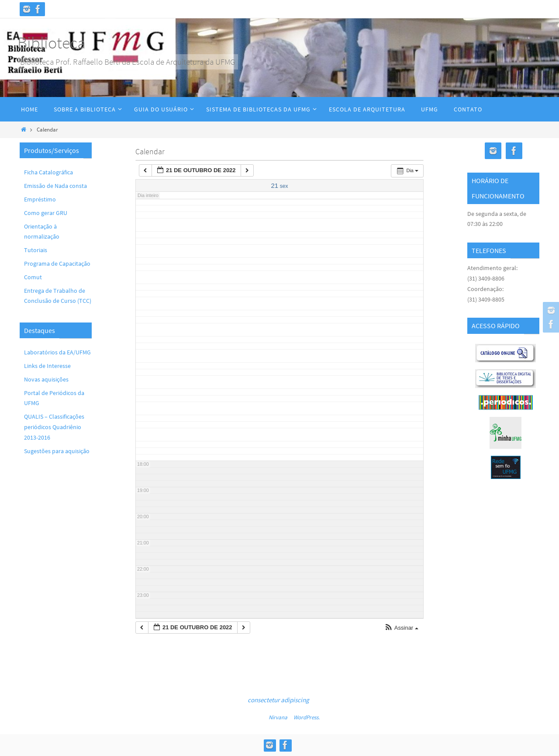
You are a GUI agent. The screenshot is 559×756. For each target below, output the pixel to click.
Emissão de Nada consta (55, 186)
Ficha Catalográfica (48, 172)
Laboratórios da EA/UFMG (57, 352)
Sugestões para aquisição (57, 451)
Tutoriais (36, 250)
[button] (401, 628)
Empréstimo (40, 199)
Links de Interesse (47, 366)
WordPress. (307, 717)
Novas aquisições (46, 379)
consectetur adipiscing (278, 700)
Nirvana (278, 717)
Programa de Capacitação (57, 264)
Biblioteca (52, 43)
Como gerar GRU (46, 213)
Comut (33, 277)
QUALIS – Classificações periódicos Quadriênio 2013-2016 (54, 427)
